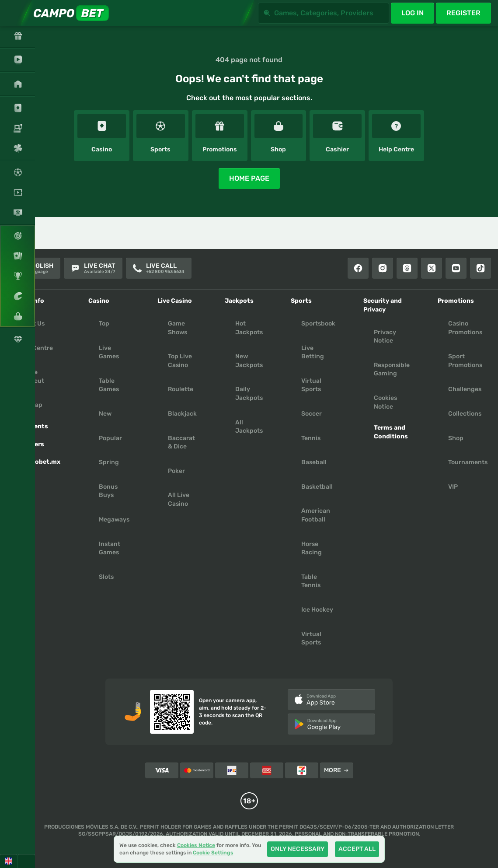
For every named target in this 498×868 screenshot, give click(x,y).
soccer (312, 414)
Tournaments (468, 462)
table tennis (311, 581)
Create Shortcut (31, 376)
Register (463, 13)
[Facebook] (358, 268)
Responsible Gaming (392, 369)
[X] (432, 268)
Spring (109, 462)
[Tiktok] (481, 268)
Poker (176, 471)
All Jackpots (249, 427)
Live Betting (313, 352)
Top (104, 324)
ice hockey (317, 610)
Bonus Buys (108, 491)
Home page (249, 178)
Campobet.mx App (39, 466)
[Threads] (407, 268)
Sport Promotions (465, 361)
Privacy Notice (385, 337)
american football (316, 515)
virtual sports (311, 639)
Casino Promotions (465, 328)
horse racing (312, 548)
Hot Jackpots (249, 328)
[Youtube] (456, 268)
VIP (453, 487)
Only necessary (298, 849)
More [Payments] (336, 770)
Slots (106, 577)
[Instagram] (383, 268)
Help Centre (35, 348)
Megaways (114, 520)
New (105, 414)
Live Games (109, 352)
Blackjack (182, 414)
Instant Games (110, 548)
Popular (110, 438)
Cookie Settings (213, 853)
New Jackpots (249, 361)
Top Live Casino (180, 361)
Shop (456, 438)
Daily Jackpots (249, 394)
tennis (311, 438)
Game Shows (178, 328)
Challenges (465, 389)
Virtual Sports (311, 385)
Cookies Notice (385, 402)
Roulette (181, 389)
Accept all (357, 849)
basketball (317, 487)
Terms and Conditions (391, 432)
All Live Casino (179, 499)
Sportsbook (318, 324)
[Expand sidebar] (13, 13)
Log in (413, 13)
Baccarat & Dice (181, 443)
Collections (465, 414)
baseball (314, 462)
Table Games (109, 385)
